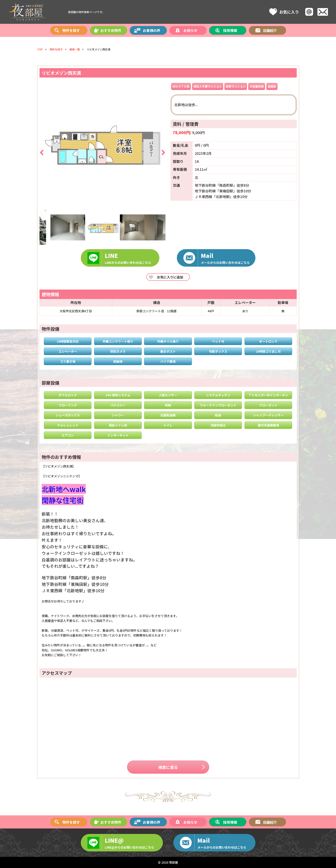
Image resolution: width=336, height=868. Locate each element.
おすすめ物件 (111, 31)
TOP (40, 49)
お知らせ (190, 31)
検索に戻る (168, 767)
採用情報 (230, 31)
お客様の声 (152, 31)
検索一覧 (75, 49)
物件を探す (71, 31)
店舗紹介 (270, 31)
